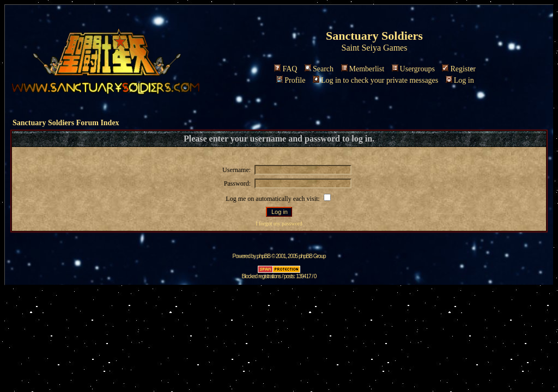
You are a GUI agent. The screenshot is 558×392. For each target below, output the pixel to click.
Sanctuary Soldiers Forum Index (66, 123)
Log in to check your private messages (375, 80)
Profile (291, 80)
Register (459, 69)
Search (319, 69)
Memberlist (363, 69)
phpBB (263, 256)
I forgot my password (279, 223)
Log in (460, 80)
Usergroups (413, 69)
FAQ (286, 69)
